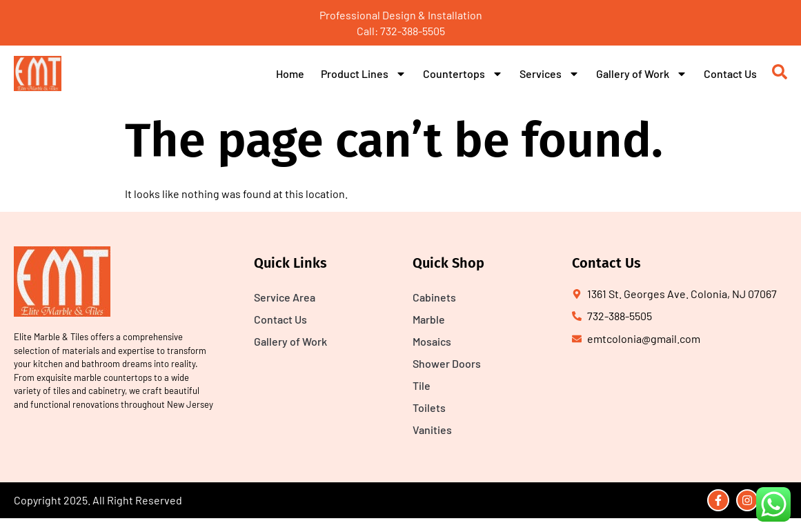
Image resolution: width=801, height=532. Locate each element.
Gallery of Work (642, 74)
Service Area (285, 297)
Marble (429, 319)
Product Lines (364, 74)
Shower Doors (447, 363)
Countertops (463, 74)
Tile (422, 385)
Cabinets (434, 297)
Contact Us (730, 73)
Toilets (429, 407)
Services (550, 74)
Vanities (432, 430)
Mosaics (432, 341)
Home (290, 73)
